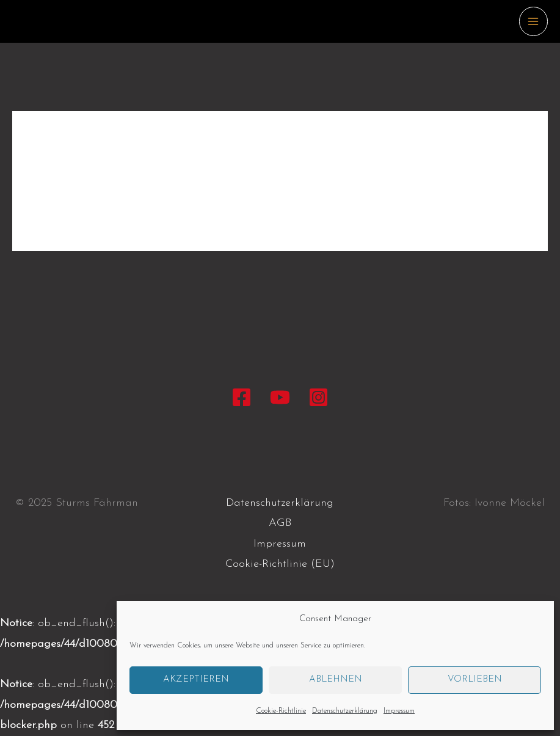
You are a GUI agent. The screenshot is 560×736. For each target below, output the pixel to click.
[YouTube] (280, 397)
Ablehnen (336, 680)
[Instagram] (318, 397)
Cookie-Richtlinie (281, 711)
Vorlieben (475, 680)
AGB (280, 523)
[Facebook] (242, 397)
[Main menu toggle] (533, 21)
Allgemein (68, 163)
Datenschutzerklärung (345, 711)
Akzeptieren (196, 680)
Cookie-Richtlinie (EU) (280, 564)
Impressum (399, 711)
